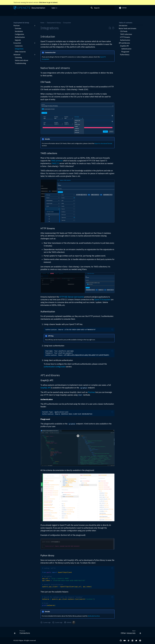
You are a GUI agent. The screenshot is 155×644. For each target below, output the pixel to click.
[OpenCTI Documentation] (29, 8)
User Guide (40, 13)
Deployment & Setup (27, 13)
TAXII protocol (57, 161)
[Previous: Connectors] (23, 633)
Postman (92, 392)
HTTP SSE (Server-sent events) (72, 297)
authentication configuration (55, 367)
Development (73, 13)
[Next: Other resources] (130, 633)
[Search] (102, 8)
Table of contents (126, 23)
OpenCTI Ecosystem (102, 300)
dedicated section (94, 616)
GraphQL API (46, 388)
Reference (62, 13)
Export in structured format (103, 143)
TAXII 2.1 (55, 163)
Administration (51, 13)
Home (15, 13)
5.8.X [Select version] (53, 8)
